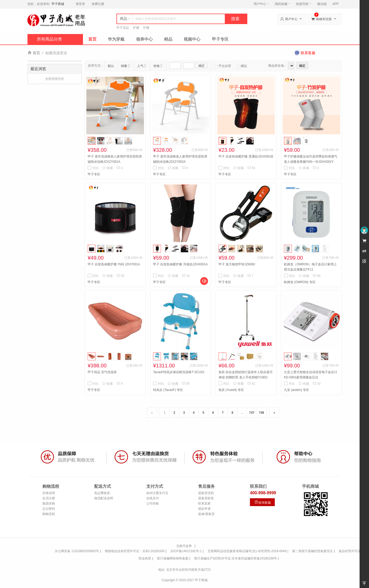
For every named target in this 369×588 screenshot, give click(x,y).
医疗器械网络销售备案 (173, 558)
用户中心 (261, 4)
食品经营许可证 (350, 551)
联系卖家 (204, 503)
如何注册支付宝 (157, 493)
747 (252, 413)
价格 (156, 66)
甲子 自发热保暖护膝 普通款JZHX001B (246, 156)
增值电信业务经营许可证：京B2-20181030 (135, 551)
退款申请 (204, 509)
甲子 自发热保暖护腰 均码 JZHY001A (114, 264)
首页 (92, 39)
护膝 (146, 28)
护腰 (136, 28)
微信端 (322, 4)
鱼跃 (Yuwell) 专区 (231, 390)
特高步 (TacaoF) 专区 (168, 390)
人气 (140, 66)
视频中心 (192, 39)
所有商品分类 (49, 39)
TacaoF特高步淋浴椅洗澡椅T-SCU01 (179, 372)
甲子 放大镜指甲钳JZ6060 (237, 264)
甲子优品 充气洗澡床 (102, 372)
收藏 (107, 168)
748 (261, 413)
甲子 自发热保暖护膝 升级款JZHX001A (180, 264)
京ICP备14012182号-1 (186, 551)
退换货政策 (206, 498)
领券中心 (144, 39)
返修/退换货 (206, 514)
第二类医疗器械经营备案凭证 (312, 551)
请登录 (80, 4)
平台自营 (223, 66)
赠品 (242, 66)
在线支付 (153, 498)
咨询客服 (262, 502)
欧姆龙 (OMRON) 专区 (300, 282)
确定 (202, 66)
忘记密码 (49, 509)
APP (336, 4)
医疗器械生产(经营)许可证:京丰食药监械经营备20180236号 (236, 558)
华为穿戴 (116, 39)
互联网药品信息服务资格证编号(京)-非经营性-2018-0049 (247, 551)
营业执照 (145, 558)
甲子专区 (220, 39)
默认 (111, 66)
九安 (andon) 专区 (297, 390)
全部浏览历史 (55, 79)
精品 (168, 39)
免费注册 (98, 4)
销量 (124, 66)
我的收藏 (283, 4)
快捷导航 (304, 4)
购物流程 (49, 514)
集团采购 (49, 503)
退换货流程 (206, 493)
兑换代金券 (184, 546)
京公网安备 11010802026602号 (77, 551)
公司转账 (153, 503)
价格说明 (49, 493)
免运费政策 (102, 493)
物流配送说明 (104, 498)
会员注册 (49, 498)
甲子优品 (123, 28)
